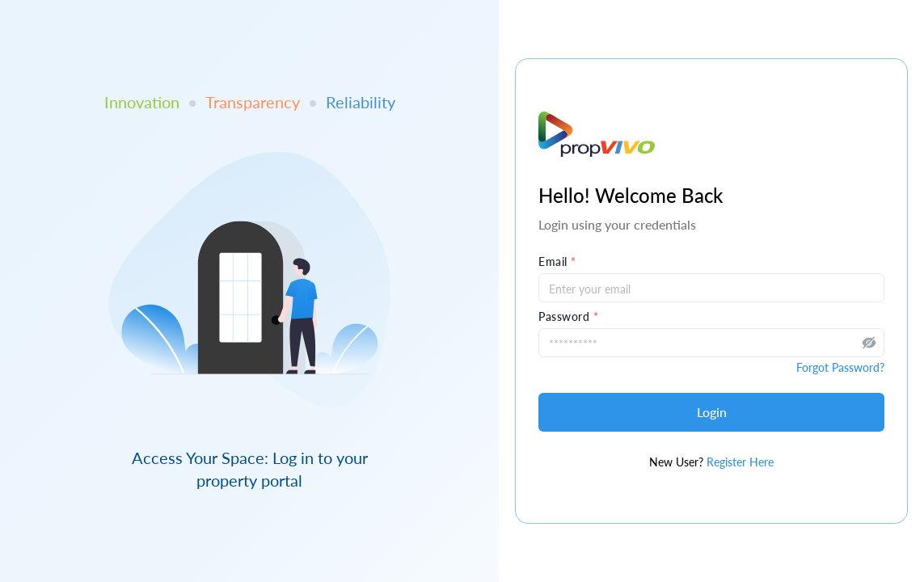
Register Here (740, 462)
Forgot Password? (840, 367)
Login (712, 412)
